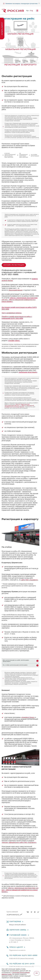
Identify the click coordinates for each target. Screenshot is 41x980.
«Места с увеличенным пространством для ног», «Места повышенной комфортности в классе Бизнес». (20, 890)
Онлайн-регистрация (14, 265)
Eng (32, 11)
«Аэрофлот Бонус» (28, 717)
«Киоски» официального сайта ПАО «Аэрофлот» (19, 842)
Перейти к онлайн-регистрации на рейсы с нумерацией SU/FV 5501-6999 (17, 317)
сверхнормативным (15, 290)
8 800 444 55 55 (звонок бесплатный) (21, 958)
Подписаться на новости (17, 950)
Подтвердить (37, 973)
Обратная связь (18, 930)
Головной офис (18, 935)
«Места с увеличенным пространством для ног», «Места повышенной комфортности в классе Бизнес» (20, 300)
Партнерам (15, 922)
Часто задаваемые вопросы (12, 313)
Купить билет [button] (2, 29)
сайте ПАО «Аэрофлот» (30, 580)
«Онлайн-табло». (14, 341)
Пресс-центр (16, 947)
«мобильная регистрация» (28, 372)
